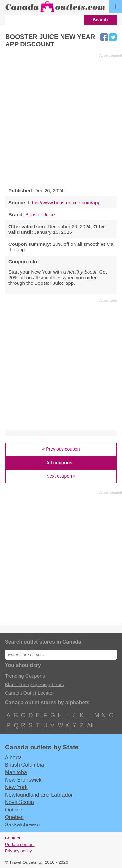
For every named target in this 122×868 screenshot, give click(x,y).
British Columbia (24, 765)
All (90, 725)
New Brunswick (23, 780)
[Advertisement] (61, 119)
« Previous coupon (61, 449)
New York (16, 787)
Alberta (13, 757)
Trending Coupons (25, 676)
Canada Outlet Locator (29, 693)
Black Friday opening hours (34, 684)
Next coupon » (61, 476)
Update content (20, 844)
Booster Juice (40, 214)
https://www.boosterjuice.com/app (64, 202)
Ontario (14, 810)
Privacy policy (18, 851)
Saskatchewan (22, 824)
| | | (115, 6)
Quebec (14, 817)
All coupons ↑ (61, 463)
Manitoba (16, 772)
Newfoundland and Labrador (39, 795)
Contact (13, 838)
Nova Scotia (19, 802)
